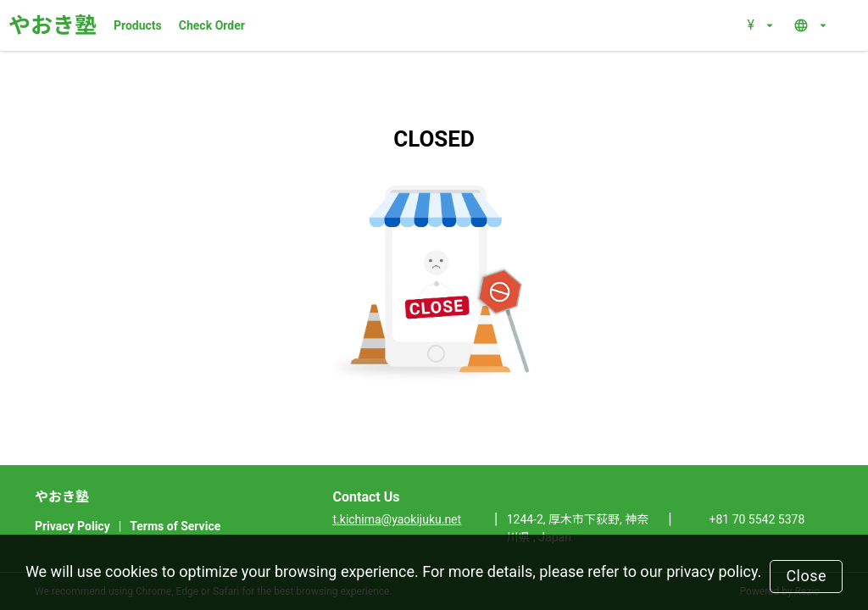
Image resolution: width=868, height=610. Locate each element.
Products (138, 25)
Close (806, 576)
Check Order (212, 25)
